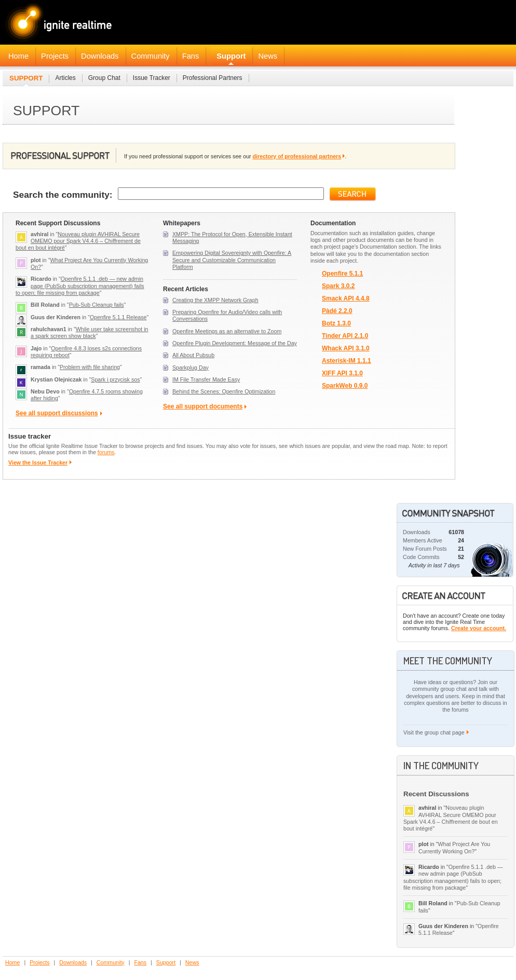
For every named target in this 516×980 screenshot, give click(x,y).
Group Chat (104, 78)
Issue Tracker (152, 78)
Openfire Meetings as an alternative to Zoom (227, 331)
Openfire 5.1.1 (342, 274)
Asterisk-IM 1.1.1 (347, 361)
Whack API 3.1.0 (346, 349)
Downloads (100, 56)
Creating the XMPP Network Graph (215, 300)
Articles (65, 78)
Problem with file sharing (90, 367)
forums (106, 452)
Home (18, 56)
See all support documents (203, 407)
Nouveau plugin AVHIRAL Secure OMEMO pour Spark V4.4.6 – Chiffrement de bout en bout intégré (78, 241)
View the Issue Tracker (38, 462)
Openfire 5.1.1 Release (118, 317)
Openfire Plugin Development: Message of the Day (235, 343)
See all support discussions (57, 413)
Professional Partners (213, 78)
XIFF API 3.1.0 (342, 373)
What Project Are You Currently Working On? (454, 847)
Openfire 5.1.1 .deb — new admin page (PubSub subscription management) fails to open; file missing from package (80, 286)
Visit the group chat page (434, 732)
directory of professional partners (297, 156)
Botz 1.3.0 (336, 324)
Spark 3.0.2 (338, 286)
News (268, 56)
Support (231, 56)
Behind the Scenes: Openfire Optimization (224, 391)
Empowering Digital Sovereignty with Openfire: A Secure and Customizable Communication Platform (232, 260)
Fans (191, 56)
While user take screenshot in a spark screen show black (90, 332)
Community (151, 56)
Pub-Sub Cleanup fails (97, 305)
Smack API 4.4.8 (346, 299)
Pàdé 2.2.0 (337, 311)
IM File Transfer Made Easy (206, 379)
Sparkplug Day (191, 367)
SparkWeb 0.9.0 (345, 386)
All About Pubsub (193, 355)
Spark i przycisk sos (115, 379)
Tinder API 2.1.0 (345, 336)
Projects (55, 56)
